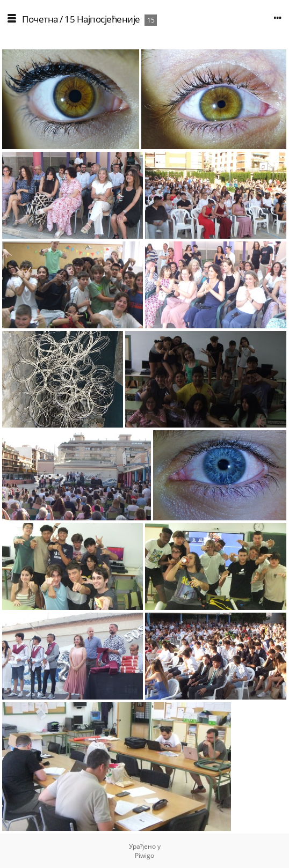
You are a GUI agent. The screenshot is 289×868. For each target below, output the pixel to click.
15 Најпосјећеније (102, 19)
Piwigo (144, 855)
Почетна (40, 19)
